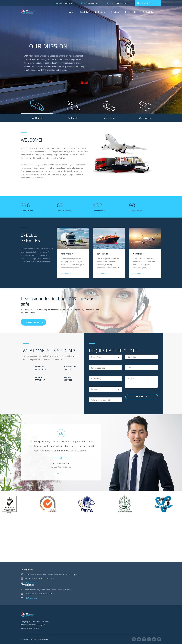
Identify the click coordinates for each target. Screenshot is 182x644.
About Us (84, 12)
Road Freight (67, 254)
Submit (142, 397)
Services (115, 12)
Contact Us (148, 12)
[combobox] (105, 357)
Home (70, 12)
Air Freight (138, 254)
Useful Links (131, 12)
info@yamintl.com (32, 583)
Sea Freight (102, 254)
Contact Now (34, 322)
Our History (100, 12)
